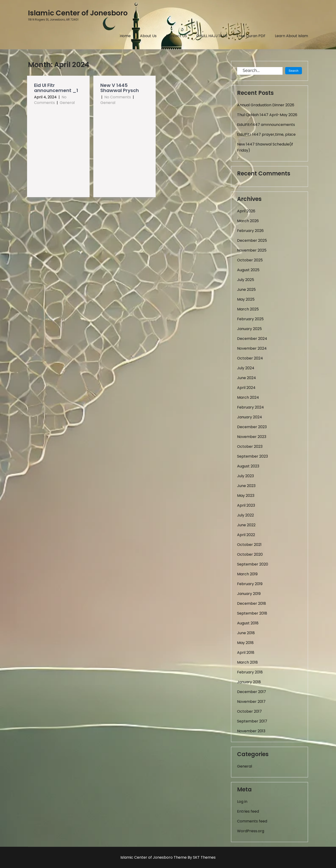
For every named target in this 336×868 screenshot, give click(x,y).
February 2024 (250, 407)
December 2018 (252, 603)
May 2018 (245, 643)
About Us (148, 36)
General (67, 103)
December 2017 (252, 692)
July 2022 (245, 515)
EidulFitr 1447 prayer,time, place (266, 134)
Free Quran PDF (251, 36)
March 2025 (248, 309)
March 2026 (248, 221)
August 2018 (248, 623)
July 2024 (246, 368)
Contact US (176, 36)
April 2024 (246, 388)
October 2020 (250, 554)
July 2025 (246, 280)
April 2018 (246, 653)
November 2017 (251, 702)
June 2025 (246, 290)
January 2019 (249, 594)
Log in (242, 802)
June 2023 (246, 486)
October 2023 (250, 446)
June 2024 (247, 378)
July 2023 (245, 476)
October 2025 (250, 260)
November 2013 (251, 731)
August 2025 (248, 270)
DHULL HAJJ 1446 (212, 36)
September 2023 (252, 456)
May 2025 (246, 299)
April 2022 (246, 535)
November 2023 (252, 437)
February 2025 (250, 319)
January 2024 (250, 417)
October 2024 (250, 358)
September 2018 (252, 613)
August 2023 (248, 466)
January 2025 (249, 329)
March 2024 (248, 397)
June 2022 (246, 525)
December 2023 (252, 427)
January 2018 (249, 682)
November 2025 (252, 250)
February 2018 (250, 672)
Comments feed (252, 821)
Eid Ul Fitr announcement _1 (56, 88)
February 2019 (250, 584)
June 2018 (246, 633)
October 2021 (249, 545)
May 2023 (246, 496)
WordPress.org (251, 831)
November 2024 (252, 348)
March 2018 (247, 662)
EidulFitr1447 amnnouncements (266, 125)
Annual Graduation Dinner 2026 (266, 105)
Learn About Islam (291, 36)
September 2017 (252, 721)
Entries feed (248, 811)
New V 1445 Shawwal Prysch (120, 88)
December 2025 (252, 240)
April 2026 (246, 211)
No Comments (50, 100)
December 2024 (252, 339)
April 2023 (246, 505)
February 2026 (250, 231)
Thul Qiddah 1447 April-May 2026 (267, 115)
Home (125, 36)
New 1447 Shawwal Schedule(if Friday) (265, 147)
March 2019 (247, 574)
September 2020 (253, 564)
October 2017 (249, 711)
